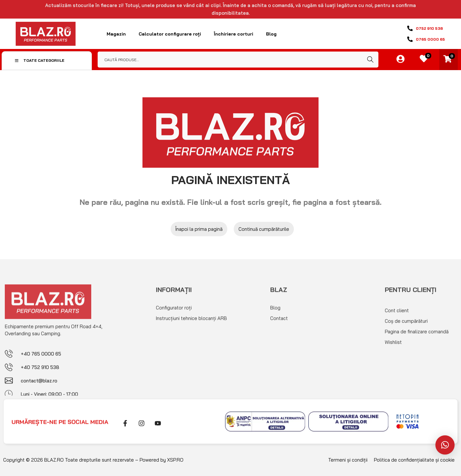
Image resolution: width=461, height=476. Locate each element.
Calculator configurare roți (170, 34)
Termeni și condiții (348, 460)
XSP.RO (175, 460)
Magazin (116, 34)
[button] (445, 445)
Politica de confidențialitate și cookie (414, 460)
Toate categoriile (40, 60)
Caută (370, 59)
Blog (271, 34)
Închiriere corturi (234, 34)
